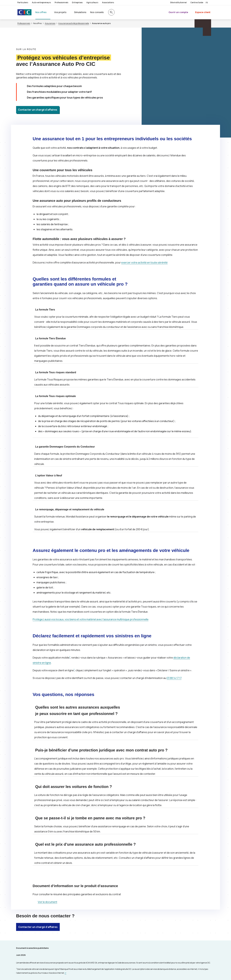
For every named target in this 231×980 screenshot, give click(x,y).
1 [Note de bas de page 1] (70, 657)
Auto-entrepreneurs (41, 2)
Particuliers (23, 2)
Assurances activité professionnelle (74, 23)
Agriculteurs (92, 2)
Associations (108, 2)
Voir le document (47, 902)
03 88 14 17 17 (174, 678)
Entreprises (77, 2)
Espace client (203, 12)
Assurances (50, 23)
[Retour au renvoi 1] (65, 973)
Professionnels (61, 2)
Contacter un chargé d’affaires (38, 110)
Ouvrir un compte (178, 12)
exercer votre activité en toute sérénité (144, 262)
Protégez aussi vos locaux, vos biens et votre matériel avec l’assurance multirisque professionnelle (91, 619)
